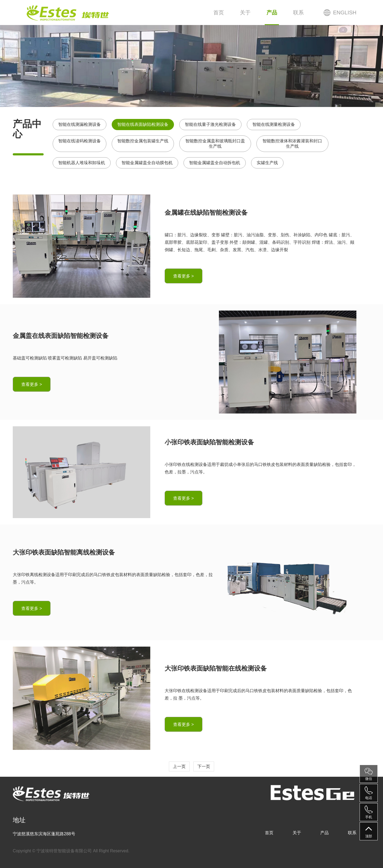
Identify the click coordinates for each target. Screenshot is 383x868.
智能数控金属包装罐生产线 (143, 141)
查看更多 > (184, 276)
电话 (369, 793)
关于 (245, 13)
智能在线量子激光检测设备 (210, 124)
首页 (219, 13)
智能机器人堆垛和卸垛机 (82, 163)
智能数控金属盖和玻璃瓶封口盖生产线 (215, 144)
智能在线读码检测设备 (80, 141)
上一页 (179, 766)
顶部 (369, 831)
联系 (298, 13)
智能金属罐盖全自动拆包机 (215, 163)
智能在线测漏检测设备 (80, 124)
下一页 (204, 766)
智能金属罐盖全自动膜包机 (147, 163)
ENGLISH (345, 13)
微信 (369, 774)
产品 (272, 13)
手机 (369, 812)
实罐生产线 (267, 163)
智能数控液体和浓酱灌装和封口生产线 (292, 144)
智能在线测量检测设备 (274, 124)
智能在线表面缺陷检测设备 (143, 124)
